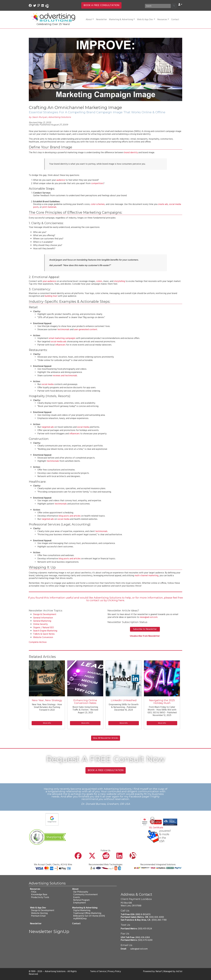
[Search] (158, 6)
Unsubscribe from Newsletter (145, 636)
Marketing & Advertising (122, 20)
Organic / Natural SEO (43, 628)
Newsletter (101, 20)
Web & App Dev (146, 20)
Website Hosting (39, 913)
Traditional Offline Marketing (87, 913)
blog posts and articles (70, 516)
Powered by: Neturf (152, 972)
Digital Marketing (82, 910)
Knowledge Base (39, 895)
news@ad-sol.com (149, 617)
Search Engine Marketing (45, 631)
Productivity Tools (40, 897)
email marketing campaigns (62, 338)
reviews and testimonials (65, 376)
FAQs (34, 892)
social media (48, 384)
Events (76, 897)
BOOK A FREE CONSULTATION (101, 5)
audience (61, 180)
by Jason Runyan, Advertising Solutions (50, 117)
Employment (79, 903)
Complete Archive (38, 642)
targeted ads (48, 427)
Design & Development (45, 614)
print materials (49, 207)
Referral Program (81, 900)
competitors (97, 183)
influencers (60, 345)
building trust (51, 296)
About (90, 20)
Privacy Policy (115, 972)
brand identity (131, 153)
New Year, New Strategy (47, 700)
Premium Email (38, 916)
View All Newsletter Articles (106, 738)
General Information (43, 618)
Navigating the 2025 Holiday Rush (162, 702)
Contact (175, 20)
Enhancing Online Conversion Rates (85, 702)
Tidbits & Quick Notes (44, 634)
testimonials (63, 330)
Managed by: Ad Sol (173, 972)
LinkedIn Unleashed (124, 700)
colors (99, 281)
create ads (163, 204)
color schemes (98, 204)
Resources (163, 20)
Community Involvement (85, 895)
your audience (49, 281)
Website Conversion (43, 637)
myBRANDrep (80, 919)
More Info (47, 723)
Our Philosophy (80, 892)
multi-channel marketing (146, 576)
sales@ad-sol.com (139, 949)
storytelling (119, 281)
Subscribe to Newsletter (145, 629)
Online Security (40, 624)
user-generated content (86, 330)
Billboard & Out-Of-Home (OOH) (89, 916)
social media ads (58, 342)
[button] (180, 5)
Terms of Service (98, 972)
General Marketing (42, 621)
